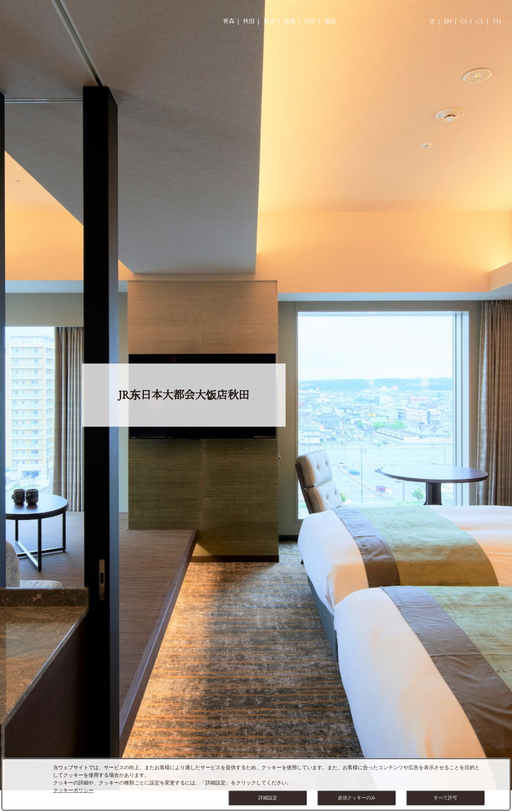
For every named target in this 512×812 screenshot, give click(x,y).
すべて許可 (445, 798)
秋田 (249, 21)
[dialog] (256, 784)
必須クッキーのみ (357, 798)
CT (480, 21)
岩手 (269, 21)
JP (433, 21)
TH (497, 21)
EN (448, 21)
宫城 (290, 21)
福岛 (330, 21)
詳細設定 (268, 798)
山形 (310, 21)
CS (464, 21)
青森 (229, 21)
